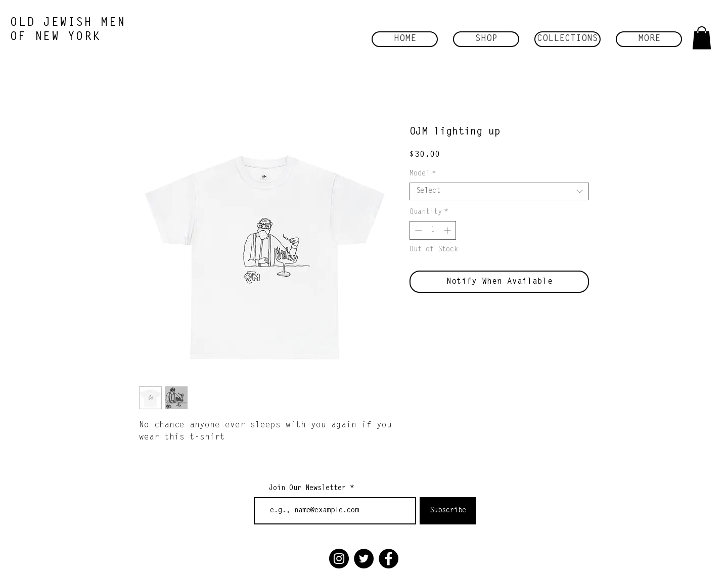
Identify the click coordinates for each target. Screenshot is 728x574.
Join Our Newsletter (307, 489)
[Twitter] (364, 559)
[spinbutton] (433, 230)
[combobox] (499, 191)
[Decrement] (417, 230)
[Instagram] (339, 559)
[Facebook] (389, 559)
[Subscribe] (448, 511)
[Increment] (448, 230)
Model (423, 174)
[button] (486, 39)
